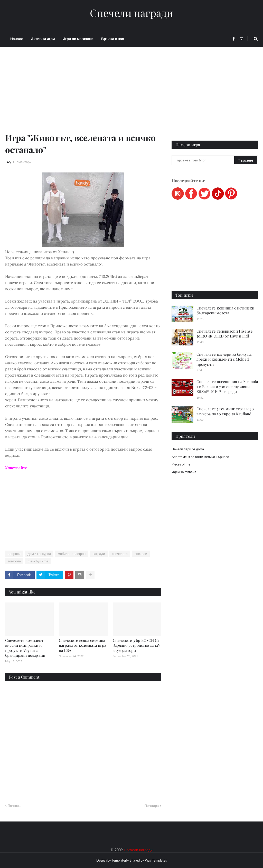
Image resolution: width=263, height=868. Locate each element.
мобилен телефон (72, 554)
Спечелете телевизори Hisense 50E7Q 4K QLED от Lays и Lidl (225, 334)
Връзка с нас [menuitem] (112, 39)
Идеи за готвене (184, 472)
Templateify (120, 860)
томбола (14, 561)
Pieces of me (181, 464)
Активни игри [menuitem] (43, 39)
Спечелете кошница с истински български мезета (225, 310)
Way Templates (156, 860)
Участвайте (16, 468)
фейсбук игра (38, 561)
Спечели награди (131, 13)
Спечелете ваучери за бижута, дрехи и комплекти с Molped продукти (224, 359)
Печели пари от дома (188, 449)
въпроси (14, 554)
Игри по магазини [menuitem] (78, 39)
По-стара (152, 806)
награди (99, 554)
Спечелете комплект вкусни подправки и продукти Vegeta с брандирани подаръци (25, 648)
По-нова (14, 806)
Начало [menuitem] (17, 39)
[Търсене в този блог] (203, 160)
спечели (141, 554)
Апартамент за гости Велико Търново (200, 457)
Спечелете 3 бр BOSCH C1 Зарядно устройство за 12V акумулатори (136, 645)
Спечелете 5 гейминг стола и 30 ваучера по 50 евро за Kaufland (225, 411)
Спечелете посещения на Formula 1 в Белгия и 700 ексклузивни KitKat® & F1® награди (227, 386)
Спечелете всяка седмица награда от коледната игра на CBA (82, 645)
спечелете (120, 554)
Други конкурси (39, 554)
